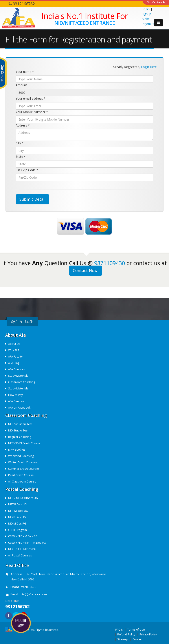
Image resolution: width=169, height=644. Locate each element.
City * (20, 143)
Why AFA (14, 350)
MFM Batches (17, 450)
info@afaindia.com (33, 594)
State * (21, 157)
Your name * (25, 72)
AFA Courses (17, 369)
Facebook (9, 615)
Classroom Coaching (22, 382)
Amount (21, 85)
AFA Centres (16, 401)
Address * (23, 125)
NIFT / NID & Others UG (23, 498)
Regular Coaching (20, 437)
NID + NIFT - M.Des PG (22, 549)
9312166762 (17, 606)
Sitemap (123, 639)
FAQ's (119, 630)
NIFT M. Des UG (18, 511)
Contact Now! (86, 270)
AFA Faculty (15, 357)
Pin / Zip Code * (27, 170)
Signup (146, 14)
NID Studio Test (18, 430)
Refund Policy (126, 634)
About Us (14, 344)
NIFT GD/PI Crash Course (24, 443)
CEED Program (17, 530)
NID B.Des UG (17, 517)
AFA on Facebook (19, 408)
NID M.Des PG (17, 524)
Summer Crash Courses (24, 469)
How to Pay (15, 395)
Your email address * (31, 98)
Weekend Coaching (21, 456)
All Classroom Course (22, 482)
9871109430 (110, 263)
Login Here (149, 67)
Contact (137, 639)
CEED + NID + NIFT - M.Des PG (27, 543)
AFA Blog (14, 363)
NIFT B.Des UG (17, 504)
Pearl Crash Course (21, 475)
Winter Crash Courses (23, 462)
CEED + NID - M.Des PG (23, 536)
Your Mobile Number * (32, 112)
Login (146, 9)
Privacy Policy (148, 634)
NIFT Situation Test (20, 424)
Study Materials (18, 376)
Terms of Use (136, 630)
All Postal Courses (20, 555)
